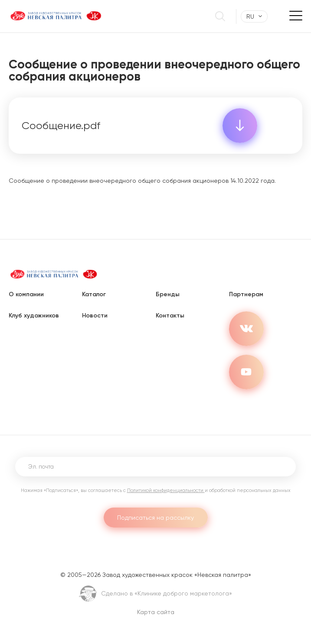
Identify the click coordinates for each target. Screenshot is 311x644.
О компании (26, 294)
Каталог (94, 294)
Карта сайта (156, 612)
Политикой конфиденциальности (166, 490)
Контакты (170, 316)
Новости (95, 316)
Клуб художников (34, 316)
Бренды (168, 294)
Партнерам (246, 294)
